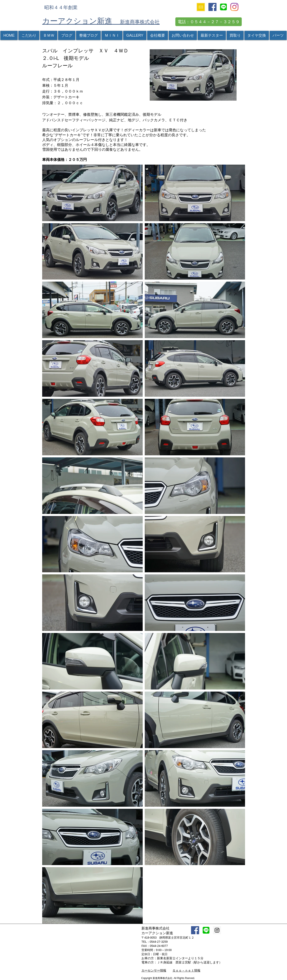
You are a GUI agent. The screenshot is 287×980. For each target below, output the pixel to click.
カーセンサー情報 (154, 970)
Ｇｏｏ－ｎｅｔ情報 (186, 970)
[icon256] (223, 7)
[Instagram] (234, 7)
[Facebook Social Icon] (212, 7)
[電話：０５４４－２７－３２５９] (209, 22)
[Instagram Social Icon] (217, 930)
